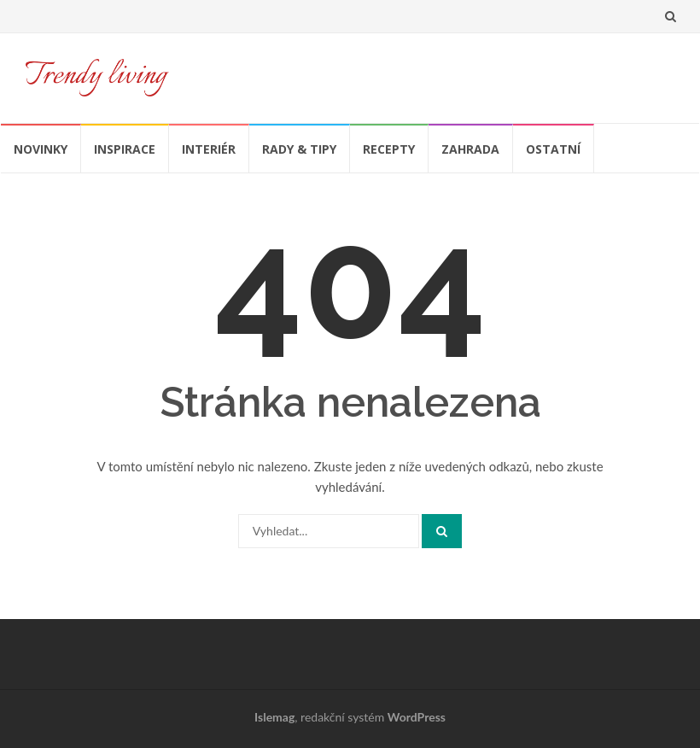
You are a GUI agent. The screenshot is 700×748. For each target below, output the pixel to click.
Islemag (274, 717)
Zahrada (470, 149)
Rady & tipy (299, 149)
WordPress (417, 717)
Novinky (41, 149)
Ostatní (553, 149)
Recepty (389, 149)
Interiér (209, 149)
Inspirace (125, 149)
